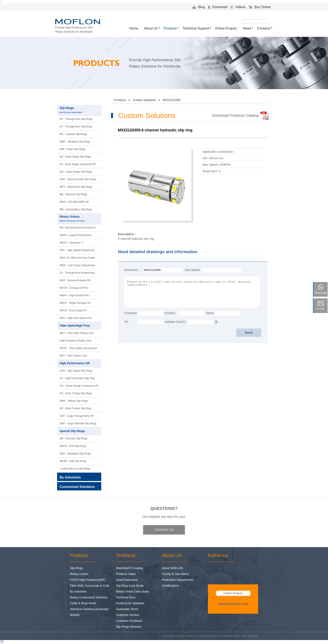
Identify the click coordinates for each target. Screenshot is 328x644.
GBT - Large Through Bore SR (77, 416)
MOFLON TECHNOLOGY (203, 636)
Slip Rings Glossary (129, 627)
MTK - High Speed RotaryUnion (77, 250)
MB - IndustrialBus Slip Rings (76, 209)
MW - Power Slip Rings (72, 149)
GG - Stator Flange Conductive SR (79, 386)
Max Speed (192, 270)
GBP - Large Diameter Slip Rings (78, 423)
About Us (151, 28)
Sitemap (253, 636)
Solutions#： (133, 270)
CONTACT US (164, 530)
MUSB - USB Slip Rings (73, 461)
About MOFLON (172, 568)
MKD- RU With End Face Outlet (77, 258)
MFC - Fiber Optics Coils (73, 356)
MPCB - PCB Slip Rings (73, 446)
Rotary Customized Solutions (89, 597)
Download (218, 7)
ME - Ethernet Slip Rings (73, 194)
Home (134, 28)
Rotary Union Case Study (132, 591)
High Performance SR (78, 363)
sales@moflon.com (233, 604)
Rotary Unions (79, 219)
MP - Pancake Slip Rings (74, 439)
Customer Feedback (129, 621)
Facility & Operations (175, 574)
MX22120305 (172, 100)
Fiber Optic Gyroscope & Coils (90, 586)
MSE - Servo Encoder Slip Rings (78, 179)
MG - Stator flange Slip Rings (76, 172)
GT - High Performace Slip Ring (77, 378)
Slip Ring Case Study (130, 586)
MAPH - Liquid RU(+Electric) (76, 235)
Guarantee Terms (127, 609)
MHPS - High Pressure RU (74, 295)
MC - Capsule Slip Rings (73, 134)
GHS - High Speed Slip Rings (76, 371)
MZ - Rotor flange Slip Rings (75, 157)
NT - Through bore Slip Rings (76, 127)
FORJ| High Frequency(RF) (88, 580)
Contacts (264, 28)
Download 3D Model (217, 180)
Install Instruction (127, 580)
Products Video (126, 574)
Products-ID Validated (130, 603)
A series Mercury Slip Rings (75, 469)
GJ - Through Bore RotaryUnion (77, 273)
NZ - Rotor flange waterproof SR (78, 164)
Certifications (170, 586)
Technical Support (196, 28)
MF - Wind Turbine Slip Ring (75, 408)
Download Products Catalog (235, 115)
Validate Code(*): (176, 322)
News (247, 28)
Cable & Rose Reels (83, 603)
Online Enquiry (226, 28)
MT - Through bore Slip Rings (76, 119)
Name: (210, 313)
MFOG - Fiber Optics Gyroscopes (78, 348)
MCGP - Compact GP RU (74, 288)
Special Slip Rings (78, 431)
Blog (198, 7)
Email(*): (170, 313)
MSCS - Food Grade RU (73, 310)
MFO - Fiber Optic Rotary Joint (77, 333)
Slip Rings (79, 110)
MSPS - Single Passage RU (75, 303)
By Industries (78, 591)
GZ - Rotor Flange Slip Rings (76, 393)
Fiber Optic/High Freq (78, 326)
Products (170, 28)
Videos (238, 7)
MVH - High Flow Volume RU (76, 318)
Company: (131, 313)
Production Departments (178, 580)
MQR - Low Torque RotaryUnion (78, 265)
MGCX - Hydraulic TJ (71, 243)
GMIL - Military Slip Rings (74, 401)
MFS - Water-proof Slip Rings (76, 187)
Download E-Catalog (129, 568)
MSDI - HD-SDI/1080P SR (74, 202)
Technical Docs (126, 597)
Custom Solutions (144, 100)
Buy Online (259, 7)
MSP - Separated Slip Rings (75, 454)
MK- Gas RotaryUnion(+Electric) (78, 228)
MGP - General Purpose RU (75, 280)
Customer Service (127, 615)
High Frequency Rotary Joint (76, 341)
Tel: (127, 322)
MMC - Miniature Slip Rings (75, 142)
